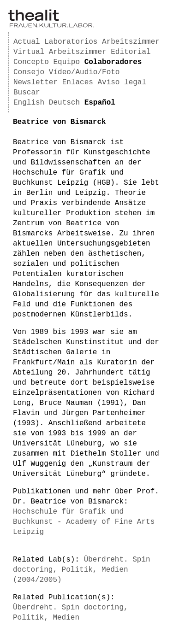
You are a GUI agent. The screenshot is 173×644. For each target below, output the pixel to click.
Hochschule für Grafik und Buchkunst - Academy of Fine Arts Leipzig (84, 522)
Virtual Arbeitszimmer (60, 52)
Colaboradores (113, 62)
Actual (27, 42)
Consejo (29, 72)
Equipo (66, 62)
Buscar (27, 93)
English (29, 103)
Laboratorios (71, 42)
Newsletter (36, 82)
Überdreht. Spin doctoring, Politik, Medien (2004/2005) (82, 570)
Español (100, 103)
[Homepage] (51, 26)
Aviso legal (122, 82)
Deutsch (64, 103)
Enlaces (78, 82)
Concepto (31, 62)
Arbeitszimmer (131, 42)
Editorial (131, 52)
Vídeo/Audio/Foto (84, 72)
